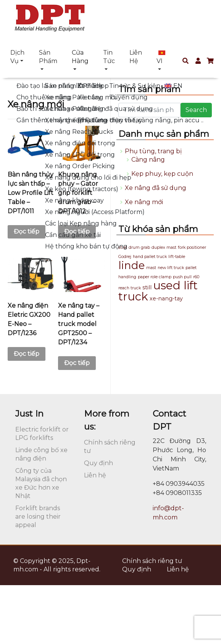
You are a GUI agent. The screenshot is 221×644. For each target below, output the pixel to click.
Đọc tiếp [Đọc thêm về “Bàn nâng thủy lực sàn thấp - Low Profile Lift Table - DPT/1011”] (27, 231)
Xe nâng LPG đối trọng (80, 155)
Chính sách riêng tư (152, 561)
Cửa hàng (80, 57)
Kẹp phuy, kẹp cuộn (162, 174)
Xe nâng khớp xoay (74, 200)
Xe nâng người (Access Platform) (95, 212)
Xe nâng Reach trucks (79, 132)
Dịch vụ (17, 57)
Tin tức (109, 57)
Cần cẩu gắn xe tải (73, 235)
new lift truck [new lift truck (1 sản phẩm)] (171, 268)
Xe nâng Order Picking (80, 166)
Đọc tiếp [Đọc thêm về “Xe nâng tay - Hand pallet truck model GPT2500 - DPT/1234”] (77, 363)
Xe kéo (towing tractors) (82, 189)
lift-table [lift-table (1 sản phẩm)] (177, 257)
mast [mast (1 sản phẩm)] (151, 268)
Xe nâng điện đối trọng (80, 143)
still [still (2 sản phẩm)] (147, 287)
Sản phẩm (48, 57)
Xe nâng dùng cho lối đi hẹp (88, 178)
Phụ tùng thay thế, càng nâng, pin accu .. (141, 120)
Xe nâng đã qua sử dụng (115, 109)
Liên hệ (136, 57)
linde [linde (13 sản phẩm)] (131, 265)
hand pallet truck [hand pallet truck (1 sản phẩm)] (150, 257)
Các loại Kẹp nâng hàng (81, 223)
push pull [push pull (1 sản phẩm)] (182, 277)
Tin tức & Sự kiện (135, 86)
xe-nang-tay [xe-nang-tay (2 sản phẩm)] (166, 298)
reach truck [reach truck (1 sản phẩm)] (130, 288)
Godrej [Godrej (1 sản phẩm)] (125, 257)
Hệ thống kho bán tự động (86, 246)
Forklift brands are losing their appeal (38, 517)
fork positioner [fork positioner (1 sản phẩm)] (192, 247)
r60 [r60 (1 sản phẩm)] (196, 277)
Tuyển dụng (128, 97)
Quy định (98, 463)
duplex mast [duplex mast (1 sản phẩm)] (164, 247)
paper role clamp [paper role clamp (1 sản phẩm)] (155, 277)
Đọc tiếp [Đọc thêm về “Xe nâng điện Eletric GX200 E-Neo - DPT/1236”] (27, 354)
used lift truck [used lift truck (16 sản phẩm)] (158, 291)
